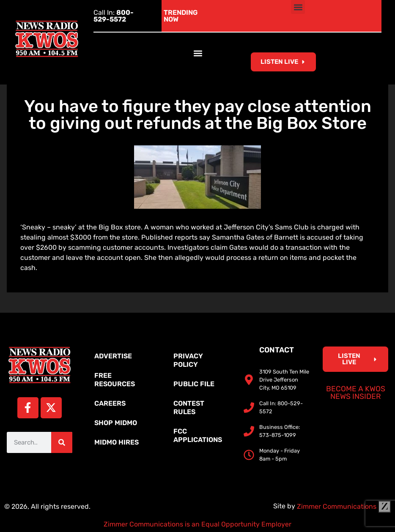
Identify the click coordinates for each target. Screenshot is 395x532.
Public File (194, 384)
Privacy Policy (188, 360)
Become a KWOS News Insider (356, 393)
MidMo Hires (117, 442)
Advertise (113, 356)
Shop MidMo (116, 423)
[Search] (62, 442)
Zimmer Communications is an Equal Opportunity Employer (197, 524)
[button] (298, 7)
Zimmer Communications (344, 506)
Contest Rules (189, 408)
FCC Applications (198, 435)
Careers (110, 403)
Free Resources (115, 380)
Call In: (114, 16)
